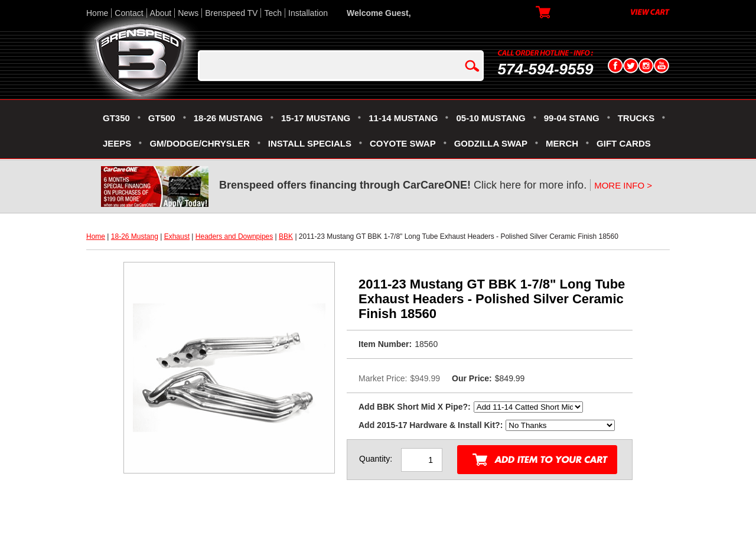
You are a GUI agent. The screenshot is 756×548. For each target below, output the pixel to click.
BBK (286, 236)
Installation (308, 13)
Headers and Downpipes (234, 236)
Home (97, 13)
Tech (273, 13)
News (188, 13)
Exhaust (177, 236)
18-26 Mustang (135, 236)
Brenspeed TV (231, 13)
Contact (129, 13)
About (161, 13)
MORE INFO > (623, 185)
